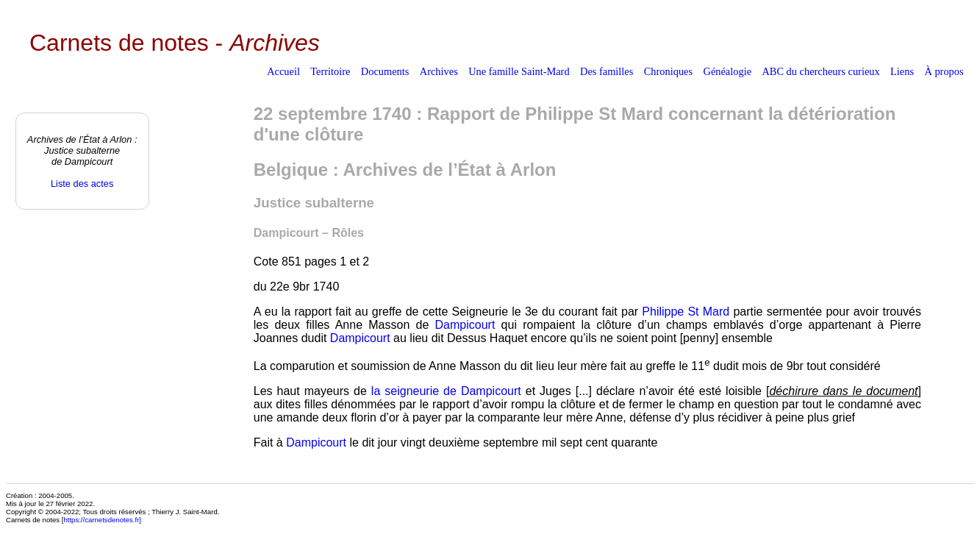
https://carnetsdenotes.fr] (102, 520)
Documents (385, 71)
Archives (439, 71)
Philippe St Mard (686, 312)
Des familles (607, 71)
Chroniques (668, 71)
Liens (902, 71)
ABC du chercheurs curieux (820, 71)
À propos (944, 71)
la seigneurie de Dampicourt (446, 391)
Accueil (283, 71)
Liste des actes (82, 184)
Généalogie (728, 71)
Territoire (330, 71)
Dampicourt (465, 325)
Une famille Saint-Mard (519, 71)
